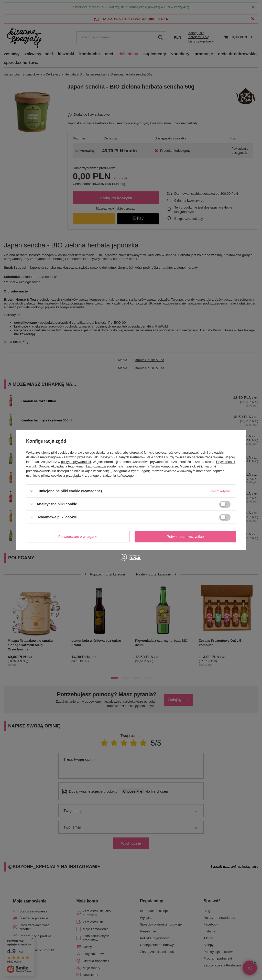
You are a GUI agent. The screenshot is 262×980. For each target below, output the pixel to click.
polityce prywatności (76, 462)
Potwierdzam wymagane (78, 537)
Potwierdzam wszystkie (185, 537)
